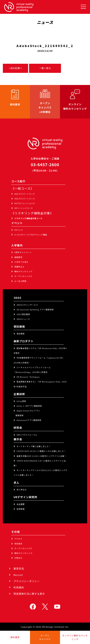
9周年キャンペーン (23, 252)
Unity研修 (21, 401)
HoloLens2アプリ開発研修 (29, 420)
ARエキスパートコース (25, 194)
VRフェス (19, 230)
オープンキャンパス (23, 276)
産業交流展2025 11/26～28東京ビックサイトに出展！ (41, 456)
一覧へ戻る (45, 68)
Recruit (18, 575)
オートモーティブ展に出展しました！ (34, 446)
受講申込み (19, 267)
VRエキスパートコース (24, 199)
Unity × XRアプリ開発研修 (29, 406)
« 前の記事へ (15, 68)
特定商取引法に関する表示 (29, 594)
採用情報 (21, 509)
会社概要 (21, 504)
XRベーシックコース (24, 208)
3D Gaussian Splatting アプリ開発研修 (35, 310)
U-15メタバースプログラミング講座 (31, 235)
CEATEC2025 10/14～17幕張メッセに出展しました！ (41, 451)
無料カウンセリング (23, 271)
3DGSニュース (23, 319)
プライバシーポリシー (27, 581)
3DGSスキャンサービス (27, 305)
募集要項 (18, 257)
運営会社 (19, 568)
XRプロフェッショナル (25, 203)
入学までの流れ (21, 262)
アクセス (18, 539)
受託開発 (21, 334)
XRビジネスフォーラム (27, 435)
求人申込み (22, 490)
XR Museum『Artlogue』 (29, 377)
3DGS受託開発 (23, 314)
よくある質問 (20, 281)
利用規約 (19, 587)
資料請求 (18, 544)
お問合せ (18, 558)
